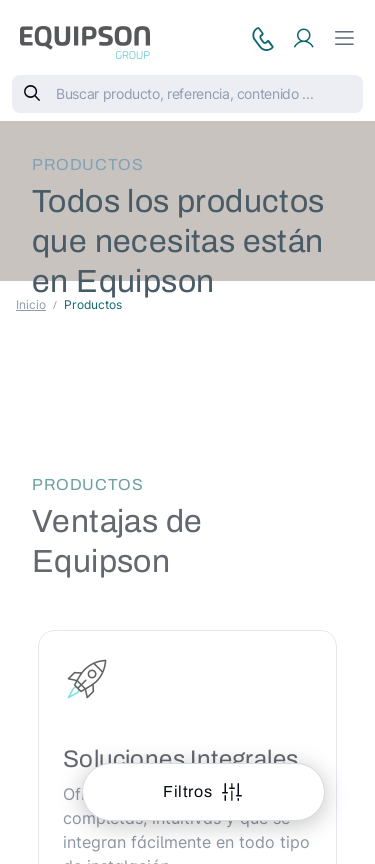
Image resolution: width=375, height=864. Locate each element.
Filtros (189, 791)
